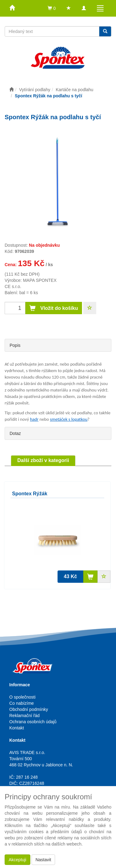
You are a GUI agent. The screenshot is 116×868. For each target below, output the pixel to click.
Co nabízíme (21, 703)
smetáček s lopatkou (69, 419)
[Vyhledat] (105, 31)
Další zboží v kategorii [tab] (43, 460)
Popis (15, 345)
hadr (34, 419)
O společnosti (22, 697)
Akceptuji (17, 860)
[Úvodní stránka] (11, 90)
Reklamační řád (24, 716)
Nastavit (43, 860)
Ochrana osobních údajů (33, 722)
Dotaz (15, 433)
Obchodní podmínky (29, 709)
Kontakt (17, 728)
